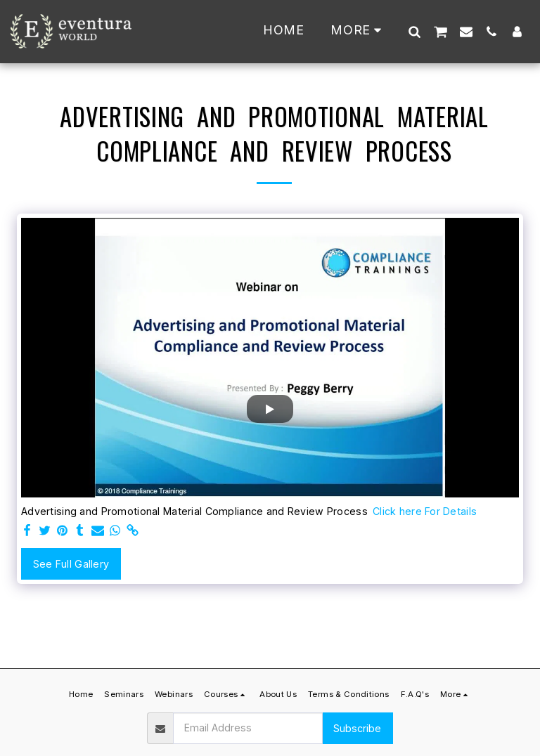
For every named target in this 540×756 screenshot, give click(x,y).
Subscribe (357, 728)
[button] (414, 31)
